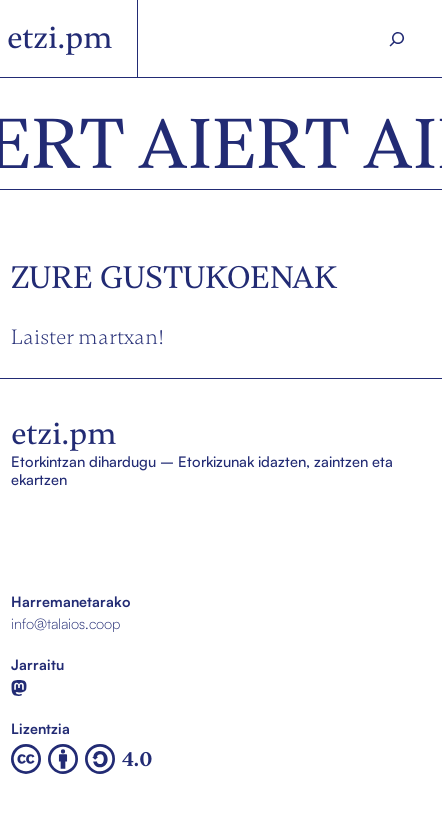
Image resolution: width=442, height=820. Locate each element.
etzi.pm (60, 37)
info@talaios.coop (65, 623)
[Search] (397, 39)
